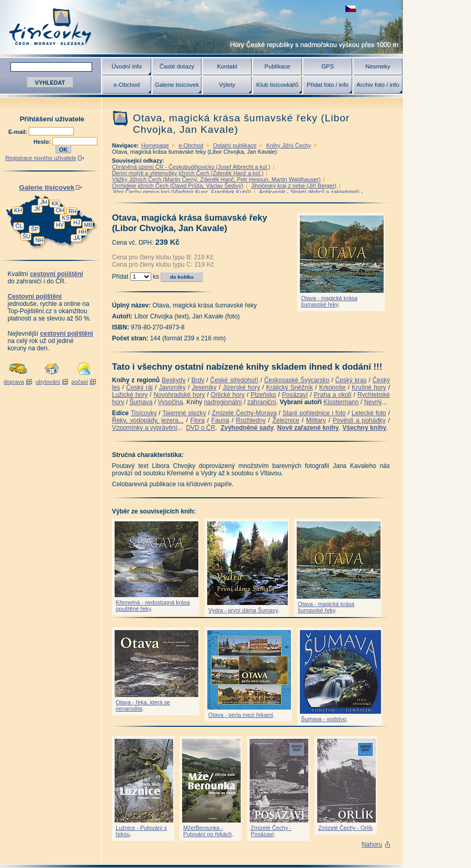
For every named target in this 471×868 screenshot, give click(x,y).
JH (44, 202)
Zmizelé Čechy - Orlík (345, 828)
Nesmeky (378, 66)
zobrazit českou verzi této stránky (351, 9)
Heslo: (43, 142)
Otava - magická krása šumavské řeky (329, 301)
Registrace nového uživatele (41, 158)
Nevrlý (373, 402)
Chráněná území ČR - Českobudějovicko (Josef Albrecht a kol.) (191, 167)
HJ (77, 222)
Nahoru (372, 844)
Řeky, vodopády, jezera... (148, 420)
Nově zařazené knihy (308, 428)
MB (88, 225)
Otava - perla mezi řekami (241, 715)
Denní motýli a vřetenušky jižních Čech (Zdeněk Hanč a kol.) (188, 173)
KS (65, 218)
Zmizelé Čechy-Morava (244, 413)
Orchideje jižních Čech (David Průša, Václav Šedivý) (178, 186)
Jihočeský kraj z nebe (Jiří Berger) (294, 186)
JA (77, 238)
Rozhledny (251, 420)
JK (37, 209)
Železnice (286, 420)
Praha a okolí (333, 395)
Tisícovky (144, 413)
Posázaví (295, 395)
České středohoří (234, 380)
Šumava (141, 402)
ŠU (26, 236)
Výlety (227, 85)
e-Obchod (127, 85)
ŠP (35, 229)
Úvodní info (127, 66)
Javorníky (172, 387)
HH (83, 232)
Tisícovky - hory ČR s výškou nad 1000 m (201, 27)
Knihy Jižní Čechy (289, 145)
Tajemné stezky (184, 413)
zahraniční (261, 402)
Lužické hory (130, 395)
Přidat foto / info (328, 85)
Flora (198, 420)
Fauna (220, 420)
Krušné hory (369, 387)
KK (55, 203)
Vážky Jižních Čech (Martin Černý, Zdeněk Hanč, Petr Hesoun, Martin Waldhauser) (216, 179)
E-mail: (19, 132)
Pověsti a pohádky (359, 420)
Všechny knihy (364, 428)
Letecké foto (369, 413)
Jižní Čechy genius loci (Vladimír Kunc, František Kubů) (182, 192)
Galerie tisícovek (177, 85)
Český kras (351, 380)
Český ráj (139, 387)
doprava (14, 382)
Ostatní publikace (235, 145)
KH (18, 210)
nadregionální (223, 402)
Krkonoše (333, 387)
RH (73, 211)
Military (316, 420)
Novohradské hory (179, 395)
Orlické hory (228, 395)
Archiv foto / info (378, 85)
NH (40, 240)
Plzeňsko (263, 395)
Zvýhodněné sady (247, 428)
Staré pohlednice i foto (314, 413)
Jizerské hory (241, 387)
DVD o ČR (200, 428)
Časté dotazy (177, 66)
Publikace (277, 66)
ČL (19, 226)
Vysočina (170, 402)
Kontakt (227, 66)
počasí (80, 382)
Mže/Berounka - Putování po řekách (208, 831)
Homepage (155, 145)
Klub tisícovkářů (277, 85)
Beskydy (173, 380)
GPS (328, 66)
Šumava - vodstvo (323, 719)
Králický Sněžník (290, 387)
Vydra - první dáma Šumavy (243, 610)
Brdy (198, 380)
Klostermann (341, 402)
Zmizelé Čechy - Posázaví (271, 831)
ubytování (48, 382)
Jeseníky (204, 387)
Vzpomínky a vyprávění (145, 428)
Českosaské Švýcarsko (297, 380)
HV (60, 225)
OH (60, 210)
